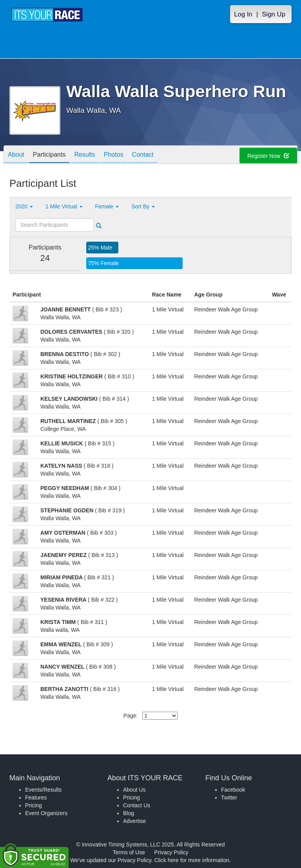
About (16, 155)
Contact (143, 155)
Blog (129, 813)
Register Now (268, 156)
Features (36, 797)
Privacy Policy (171, 852)
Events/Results (43, 790)
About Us (134, 790)
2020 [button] (24, 206)
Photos (114, 155)
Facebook (233, 790)
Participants (49, 155)
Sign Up (274, 14)
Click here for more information (192, 860)
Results (84, 155)
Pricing (34, 805)
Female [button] (107, 206)
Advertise (134, 821)
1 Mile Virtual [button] (64, 206)
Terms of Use (129, 852)
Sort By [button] (143, 206)
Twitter (229, 797)
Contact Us (137, 805)
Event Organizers (46, 813)
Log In (243, 14)
